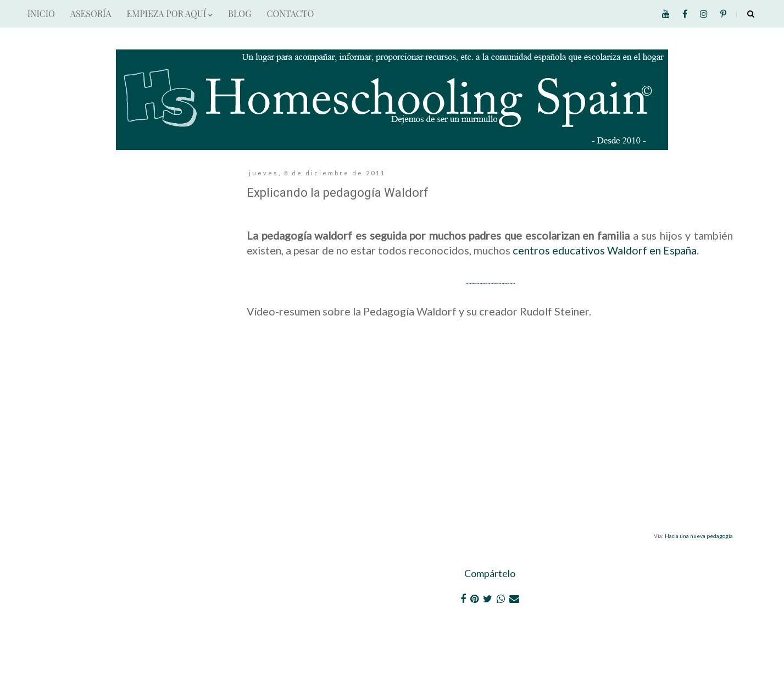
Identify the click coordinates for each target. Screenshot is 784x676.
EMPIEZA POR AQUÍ (170, 13)
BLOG (240, 13)
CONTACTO (290, 13)
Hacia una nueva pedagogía (699, 536)
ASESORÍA (91, 13)
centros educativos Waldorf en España (605, 250)
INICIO (41, 13)
